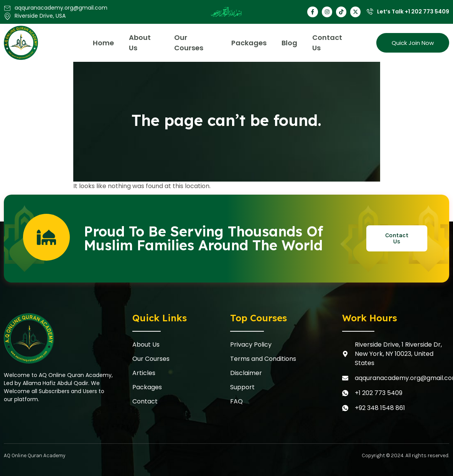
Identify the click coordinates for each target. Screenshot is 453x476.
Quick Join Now (413, 43)
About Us (141, 43)
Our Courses (189, 43)
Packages (249, 43)
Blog (290, 43)
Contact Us (328, 43)
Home (104, 43)
